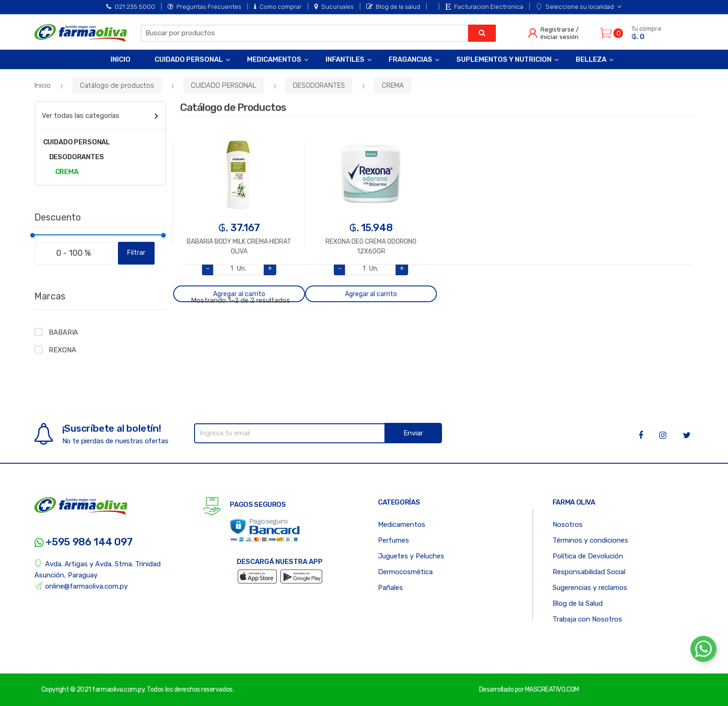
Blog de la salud (393, 6)
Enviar (413, 433)
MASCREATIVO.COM (552, 690)
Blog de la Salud (578, 603)
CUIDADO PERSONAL (224, 85)
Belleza (591, 59)
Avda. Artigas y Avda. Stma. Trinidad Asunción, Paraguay (98, 569)
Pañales (390, 588)
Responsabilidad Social (589, 572)
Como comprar (278, 6)
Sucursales (334, 6)
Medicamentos (274, 59)
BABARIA (63, 332)
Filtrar (136, 253)
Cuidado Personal (189, 59)
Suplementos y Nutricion (504, 59)
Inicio (120, 59)
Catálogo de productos (117, 85)
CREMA (393, 85)
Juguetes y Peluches (411, 556)
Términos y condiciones (590, 540)
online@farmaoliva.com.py (81, 586)
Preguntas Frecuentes (205, 6)
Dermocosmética (405, 572)
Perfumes (393, 540)
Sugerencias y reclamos (590, 588)
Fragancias (410, 59)
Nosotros (568, 525)
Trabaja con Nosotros (587, 619)
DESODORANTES (319, 85)
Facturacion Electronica (484, 6)
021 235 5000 (131, 6)
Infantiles (345, 59)
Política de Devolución (588, 556)
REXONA (62, 350)
